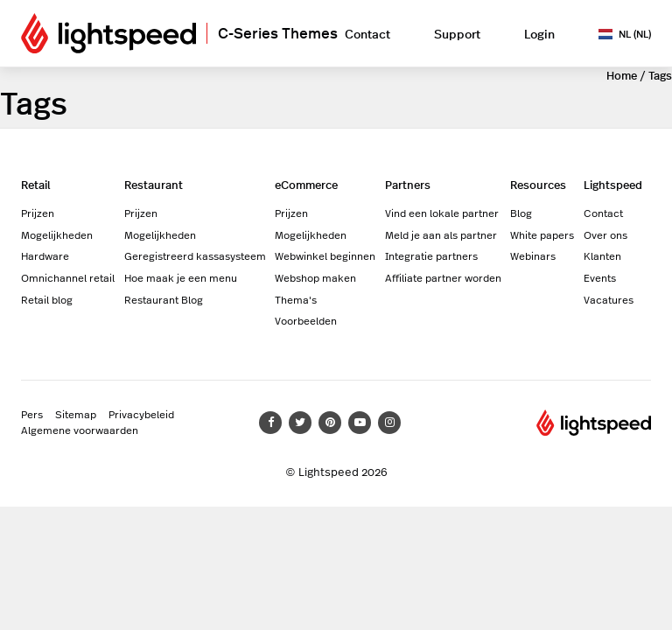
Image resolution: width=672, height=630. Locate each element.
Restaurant (154, 184)
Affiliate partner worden (443, 277)
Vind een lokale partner (442, 213)
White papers (542, 234)
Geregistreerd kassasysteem (195, 255)
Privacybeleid (141, 414)
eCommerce (306, 184)
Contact (367, 33)
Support (457, 33)
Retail (36, 184)
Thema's (296, 299)
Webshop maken (315, 277)
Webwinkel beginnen (325, 255)
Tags (660, 75)
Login (539, 33)
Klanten (602, 255)
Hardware (45, 255)
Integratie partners (431, 255)
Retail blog (47, 299)
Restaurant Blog (164, 299)
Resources (538, 184)
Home (622, 75)
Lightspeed (613, 184)
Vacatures (609, 299)
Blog (521, 213)
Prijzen (38, 213)
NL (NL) (625, 33)
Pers (32, 414)
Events (600, 277)
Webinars (533, 255)
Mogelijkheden (57, 234)
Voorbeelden (306, 320)
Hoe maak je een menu (181, 277)
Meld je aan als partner (441, 234)
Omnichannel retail (68, 277)
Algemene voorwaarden (80, 430)
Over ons (605, 234)
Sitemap (76, 414)
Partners (408, 184)
